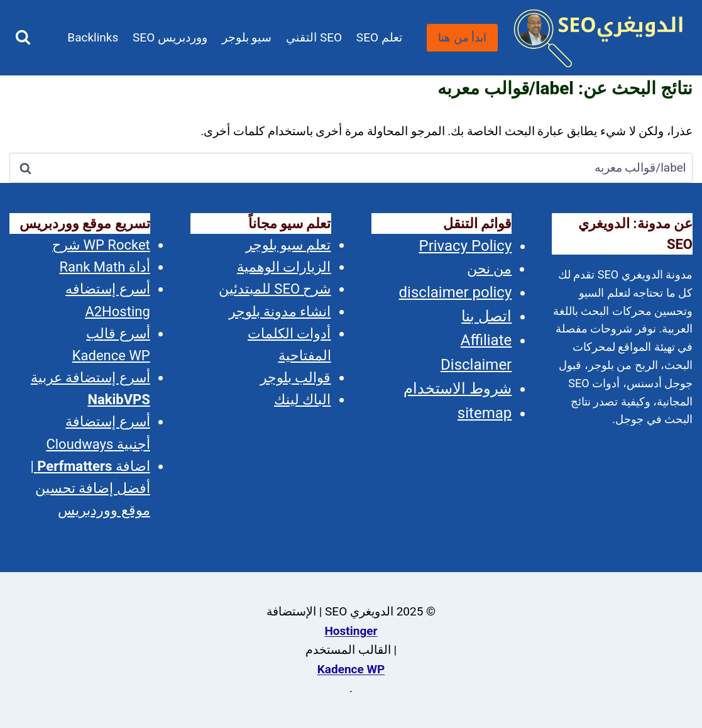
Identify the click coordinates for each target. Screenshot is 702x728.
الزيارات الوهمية (284, 267)
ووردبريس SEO (170, 37)
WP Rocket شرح (101, 245)
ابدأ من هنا (462, 37)
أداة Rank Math (105, 267)
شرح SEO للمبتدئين (275, 289)
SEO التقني (314, 37)
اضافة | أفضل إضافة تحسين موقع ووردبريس (90, 488)
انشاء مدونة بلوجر (280, 312)
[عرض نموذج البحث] (23, 38)
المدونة (266, 113)
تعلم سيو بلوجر (288, 245)
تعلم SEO (379, 37)
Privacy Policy (466, 246)
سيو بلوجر (247, 37)
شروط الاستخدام (458, 389)
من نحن (489, 269)
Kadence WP (351, 669)
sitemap (485, 413)
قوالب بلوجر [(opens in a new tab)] (295, 378)
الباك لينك (302, 400)
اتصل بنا (486, 316)
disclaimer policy (456, 292)
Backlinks (93, 37)
